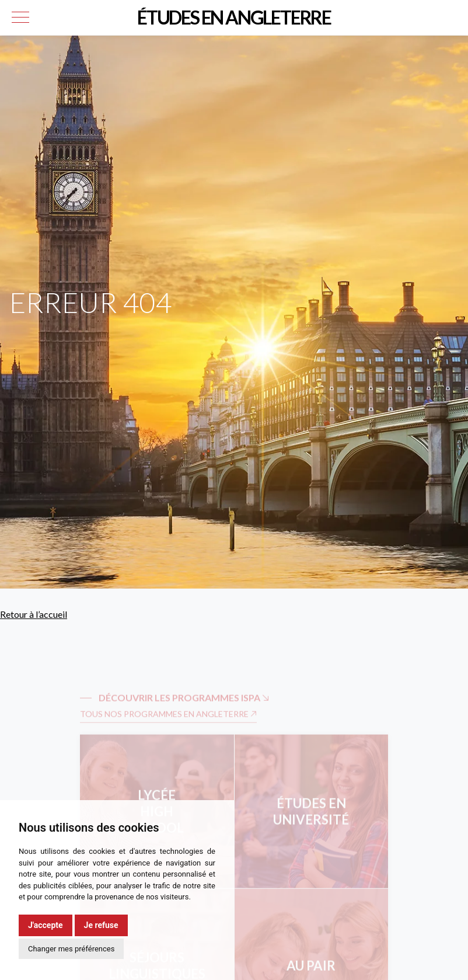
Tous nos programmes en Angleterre (168, 725)
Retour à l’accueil (34, 614)
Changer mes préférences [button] (71, 949)
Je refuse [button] (101, 925)
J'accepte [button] (46, 925)
